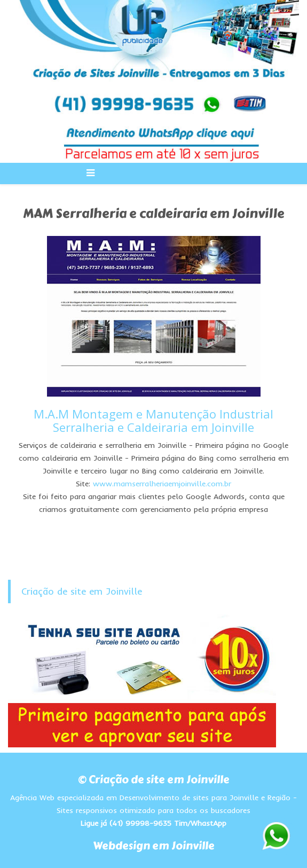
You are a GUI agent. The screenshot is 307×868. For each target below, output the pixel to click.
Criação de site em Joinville (82, 591)
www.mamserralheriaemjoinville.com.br (162, 484)
